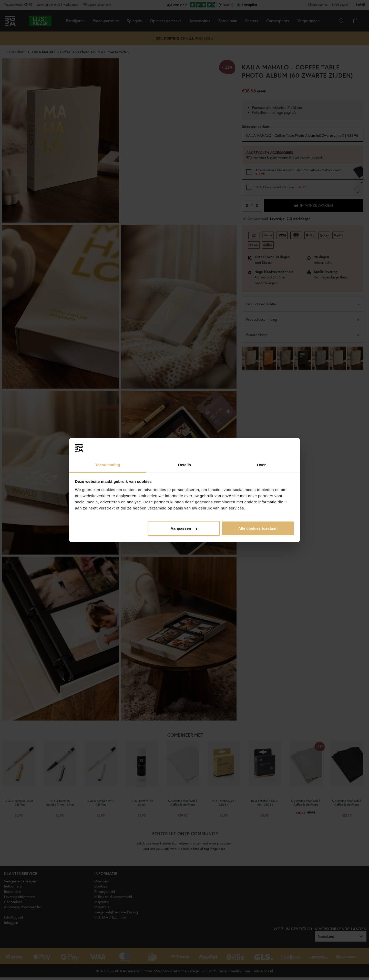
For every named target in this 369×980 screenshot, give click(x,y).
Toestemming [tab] (108, 465)
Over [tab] (262, 465)
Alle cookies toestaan (258, 528)
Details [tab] (184, 465)
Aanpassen (184, 528)
